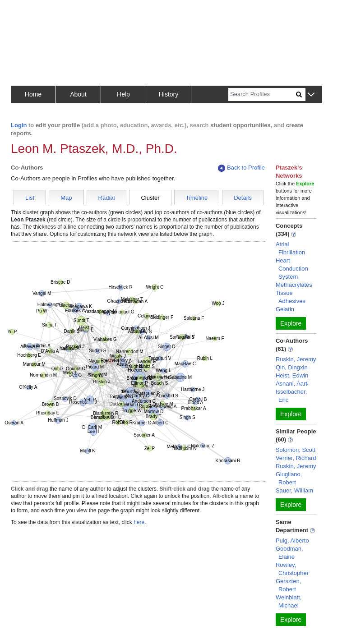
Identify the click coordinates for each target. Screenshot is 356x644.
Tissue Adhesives (291, 297)
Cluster (150, 198)
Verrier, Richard (296, 458)
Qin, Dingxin (292, 367)
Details (243, 198)
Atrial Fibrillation (290, 248)
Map (66, 198)
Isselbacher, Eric (291, 396)
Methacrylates (294, 285)
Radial (107, 198)
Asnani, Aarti (292, 384)
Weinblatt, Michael (289, 601)
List (30, 198)
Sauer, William (294, 490)
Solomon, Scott (296, 450)
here (139, 522)
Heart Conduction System (292, 269)
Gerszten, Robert (288, 585)
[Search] (262, 94)
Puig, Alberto (292, 540)
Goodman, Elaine (289, 553)
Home (33, 94)
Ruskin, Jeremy (296, 359)
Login (19, 125)
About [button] (78, 94)
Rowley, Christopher (292, 569)
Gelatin (285, 309)
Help (123, 94)
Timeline (197, 198)
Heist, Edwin (292, 375)
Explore (291, 323)
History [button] (169, 94)
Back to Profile (241, 168)
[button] (311, 95)
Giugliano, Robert (289, 478)
